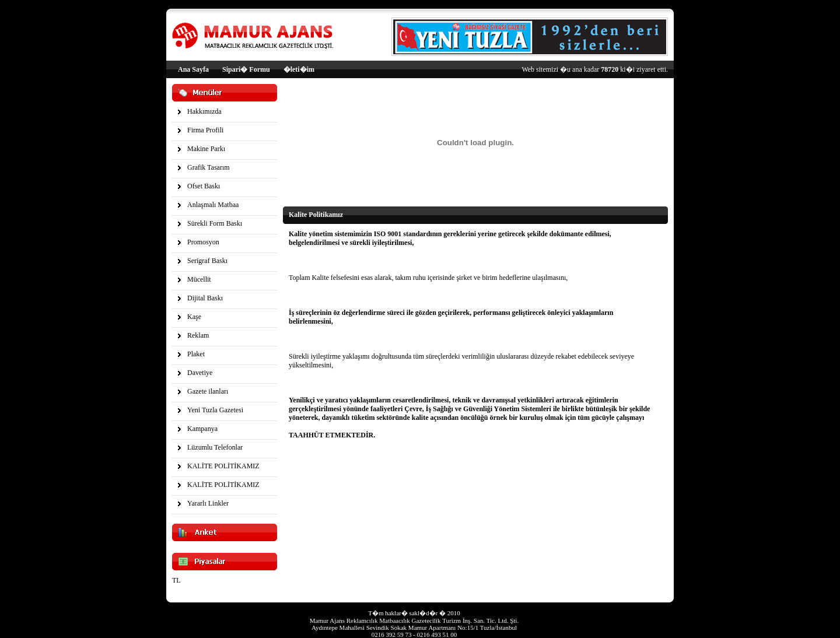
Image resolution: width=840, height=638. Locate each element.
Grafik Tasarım (209, 167)
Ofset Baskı (204, 186)
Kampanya (202, 429)
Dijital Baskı (205, 298)
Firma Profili (205, 130)
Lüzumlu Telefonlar (215, 447)
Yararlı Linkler (208, 503)
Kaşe (194, 317)
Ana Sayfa (193, 69)
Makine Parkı (206, 149)
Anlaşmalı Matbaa (213, 205)
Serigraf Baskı (207, 261)
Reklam (198, 335)
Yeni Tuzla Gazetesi (215, 410)
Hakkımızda (204, 111)
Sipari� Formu (246, 69)
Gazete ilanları (208, 391)
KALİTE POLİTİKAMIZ (223, 466)
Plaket (196, 354)
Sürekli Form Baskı (215, 223)
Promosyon (203, 242)
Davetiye (200, 373)
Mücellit (199, 279)
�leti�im (299, 69)
